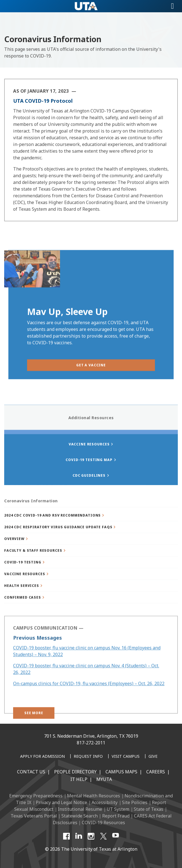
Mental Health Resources (94, 796)
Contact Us (31, 772)
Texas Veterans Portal (34, 816)
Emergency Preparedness (36, 796)
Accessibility (105, 802)
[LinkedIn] (79, 836)
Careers (156, 772)
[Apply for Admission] (42, 757)
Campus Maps (121, 772)
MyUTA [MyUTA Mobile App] (104, 779)
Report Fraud (116, 816)
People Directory (75, 772)
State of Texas (149, 809)
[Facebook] (66, 836)
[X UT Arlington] (103, 836)
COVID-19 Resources (103, 823)
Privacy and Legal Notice (61, 802)
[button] (91, 528)
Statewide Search (80, 816)
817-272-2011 (91, 743)
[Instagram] (91, 836)
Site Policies (135, 802)
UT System (118, 809)
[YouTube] (116, 836)
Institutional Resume (80, 809)
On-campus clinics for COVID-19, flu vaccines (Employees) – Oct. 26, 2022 (89, 695)
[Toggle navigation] (173, 6)
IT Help (79, 779)
